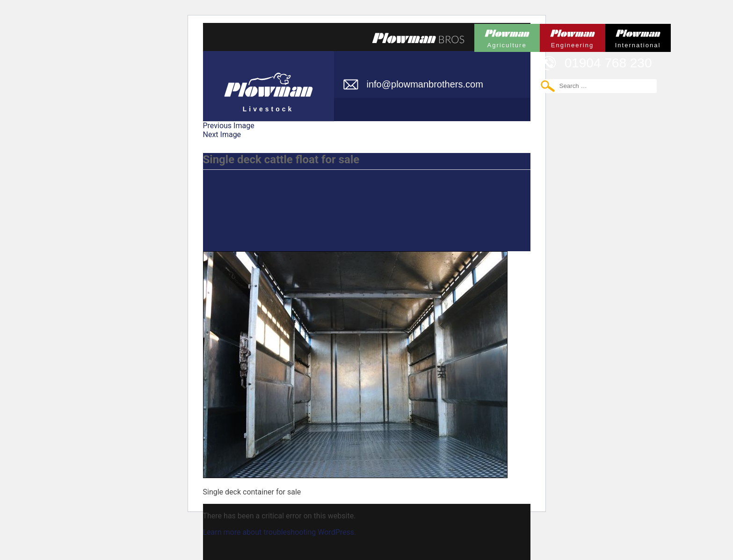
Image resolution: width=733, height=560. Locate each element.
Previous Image (229, 126)
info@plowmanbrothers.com (425, 84)
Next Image (222, 135)
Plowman (507, 36)
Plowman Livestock (269, 82)
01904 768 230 (608, 63)
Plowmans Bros (418, 38)
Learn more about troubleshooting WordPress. (280, 532)
